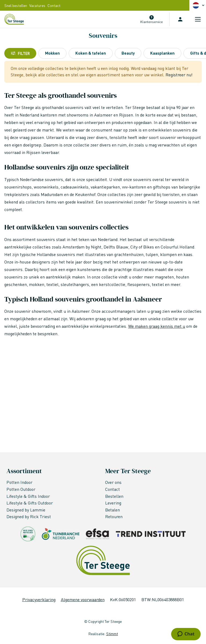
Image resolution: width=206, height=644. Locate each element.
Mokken (52, 53)
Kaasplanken (162, 53)
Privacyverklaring (39, 599)
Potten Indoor (19, 482)
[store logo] (14, 19)
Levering (113, 503)
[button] (199, 5)
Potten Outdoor (21, 489)
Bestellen (114, 496)
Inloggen (180, 19)
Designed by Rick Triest (29, 516)
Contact (54, 5)
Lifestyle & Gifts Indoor (29, 496)
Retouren (114, 516)
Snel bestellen (16, 5)
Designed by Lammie (26, 510)
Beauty (128, 53)
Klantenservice (152, 22)
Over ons (113, 482)
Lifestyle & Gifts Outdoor (30, 503)
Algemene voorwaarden (83, 599)
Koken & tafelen (91, 53)
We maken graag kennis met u (157, 326)
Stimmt (112, 634)
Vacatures (37, 5)
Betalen (113, 510)
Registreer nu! (179, 75)
